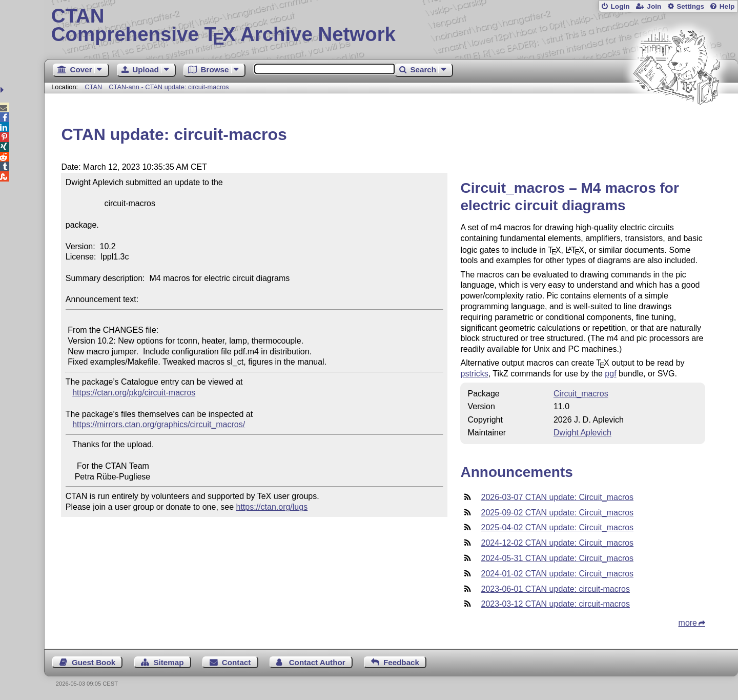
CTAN (93, 87)
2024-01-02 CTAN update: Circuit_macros (557, 574)
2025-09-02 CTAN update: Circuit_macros (557, 513)
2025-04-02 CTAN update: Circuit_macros (557, 527)
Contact (237, 662)
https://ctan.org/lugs (272, 507)
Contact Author (317, 662)
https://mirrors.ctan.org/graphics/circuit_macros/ (159, 424)
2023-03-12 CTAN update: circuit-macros (555, 604)
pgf (610, 374)
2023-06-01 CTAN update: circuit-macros (555, 589)
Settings (690, 6)
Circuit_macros (581, 394)
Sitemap (168, 662)
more (688, 623)
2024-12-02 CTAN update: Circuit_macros (557, 543)
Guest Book (94, 662)
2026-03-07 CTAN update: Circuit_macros (557, 497)
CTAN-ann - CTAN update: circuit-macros (169, 87)
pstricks (474, 374)
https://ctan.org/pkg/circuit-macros (134, 393)
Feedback (401, 662)
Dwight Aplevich (582, 433)
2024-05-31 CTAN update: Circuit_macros (557, 558)
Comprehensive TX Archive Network (391, 26)
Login (620, 6)
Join (654, 6)
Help (727, 6)
